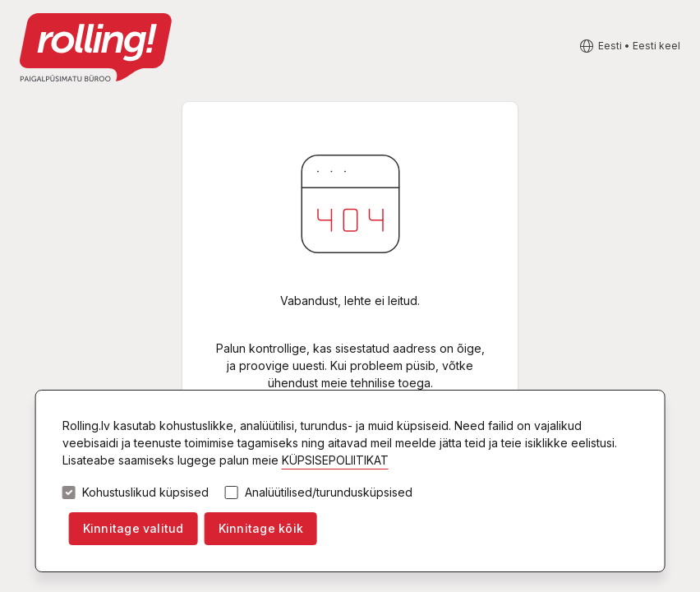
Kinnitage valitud (134, 528)
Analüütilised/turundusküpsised (329, 493)
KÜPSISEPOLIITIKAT (335, 460)
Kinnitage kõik (261, 528)
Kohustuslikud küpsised (145, 493)
